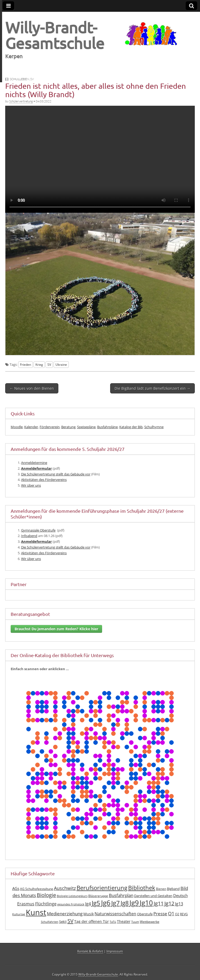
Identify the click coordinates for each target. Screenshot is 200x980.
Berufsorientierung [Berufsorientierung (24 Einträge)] (102, 888)
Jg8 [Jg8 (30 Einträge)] (125, 903)
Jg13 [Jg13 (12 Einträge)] (179, 904)
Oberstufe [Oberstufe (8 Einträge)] (145, 914)
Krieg (39, 364)
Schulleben (19, 79)
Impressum (115, 951)
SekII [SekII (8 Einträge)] (63, 922)
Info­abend (29, 536)
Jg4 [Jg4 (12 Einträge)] (88, 904)
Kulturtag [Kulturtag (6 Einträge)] (19, 914)
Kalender (31, 427)
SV (32, 79)
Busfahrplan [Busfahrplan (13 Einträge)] (121, 895)
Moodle (17, 427)
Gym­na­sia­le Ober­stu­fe (38, 530)
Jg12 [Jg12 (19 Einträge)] (169, 903)
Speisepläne (86, 427)
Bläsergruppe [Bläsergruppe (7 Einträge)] (98, 896)
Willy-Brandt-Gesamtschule (55, 35)
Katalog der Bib (131, 427)
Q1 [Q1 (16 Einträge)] (171, 913)
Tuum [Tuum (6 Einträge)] (135, 922)
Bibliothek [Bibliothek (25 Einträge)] (142, 888)
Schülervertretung (21, 101)
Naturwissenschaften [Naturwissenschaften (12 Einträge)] (115, 914)
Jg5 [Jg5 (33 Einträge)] (96, 903)
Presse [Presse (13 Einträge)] (160, 914)
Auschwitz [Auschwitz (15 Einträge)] (65, 888)
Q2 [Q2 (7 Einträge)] (177, 914)
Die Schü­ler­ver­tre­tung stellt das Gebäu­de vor (56, 474)
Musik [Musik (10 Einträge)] (89, 914)
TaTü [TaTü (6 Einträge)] (113, 922)
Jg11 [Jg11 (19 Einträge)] (159, 903)
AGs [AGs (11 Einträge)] (16, 888)
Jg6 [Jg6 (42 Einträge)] (106, 903)
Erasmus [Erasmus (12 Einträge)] (26, 904)
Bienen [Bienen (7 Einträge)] (161, 889)
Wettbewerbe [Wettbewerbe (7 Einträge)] (150, 922)
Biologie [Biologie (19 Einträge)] (46, 895)
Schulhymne (154, 427)
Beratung (68, 427)
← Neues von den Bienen (32, 388)
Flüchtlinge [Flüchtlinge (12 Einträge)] (46, 904)
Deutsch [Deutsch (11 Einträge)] (180, 895)
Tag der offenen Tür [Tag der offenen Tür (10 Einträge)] (92, 921)
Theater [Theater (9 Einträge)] (124, 921)
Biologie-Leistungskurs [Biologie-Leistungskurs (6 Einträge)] (72, 896)
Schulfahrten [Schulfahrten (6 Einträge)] (50, 922)
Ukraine (61, 364)
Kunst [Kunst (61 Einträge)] (36, 912)
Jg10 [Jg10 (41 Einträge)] (146, 903)
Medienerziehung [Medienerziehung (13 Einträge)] (65, 914)
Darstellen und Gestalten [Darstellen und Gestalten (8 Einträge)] (153, 896)
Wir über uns (31, 485)
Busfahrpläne (107, 427)
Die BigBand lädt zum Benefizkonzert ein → (152, 388)
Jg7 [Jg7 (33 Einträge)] (115, 903)
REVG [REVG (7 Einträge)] (184, 914)
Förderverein (50, 427)
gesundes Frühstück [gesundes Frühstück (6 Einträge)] (71, 904)
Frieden (26, 364)
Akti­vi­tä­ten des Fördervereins (44, 480)
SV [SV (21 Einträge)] (70, 921)
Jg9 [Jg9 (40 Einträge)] (134, 903)
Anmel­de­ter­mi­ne (34, 463)
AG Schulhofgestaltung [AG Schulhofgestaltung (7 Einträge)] (37, 889)
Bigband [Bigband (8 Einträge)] (173, 889)
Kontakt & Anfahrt (90, 951)
